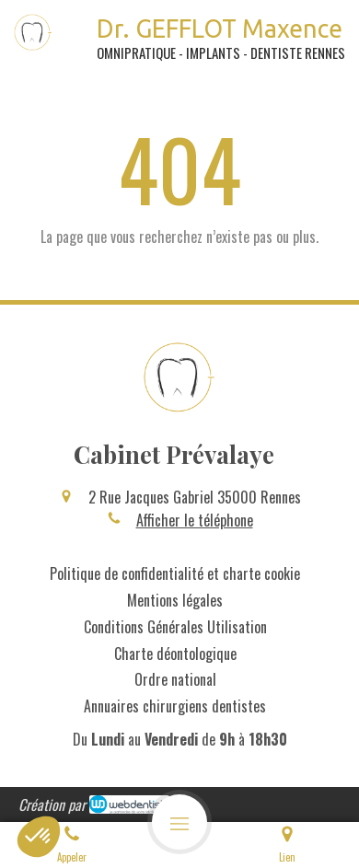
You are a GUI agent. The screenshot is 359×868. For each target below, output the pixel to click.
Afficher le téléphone (195, 520)
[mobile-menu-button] (179, 822)
